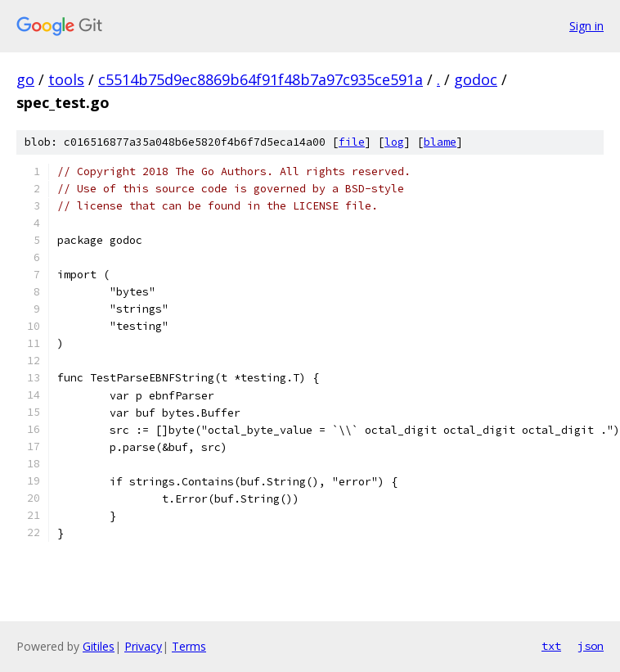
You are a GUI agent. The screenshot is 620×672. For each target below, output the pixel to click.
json (591, 646)
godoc (476, 79)
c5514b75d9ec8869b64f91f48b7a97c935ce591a (261, 79)
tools (66, 79)
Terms (189, 646)
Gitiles (99, 646)
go (25, 79)
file (352, 142)
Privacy (143, 646)
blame (440, 142)
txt (551, 646)
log (394, 142)
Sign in (586, 26)
